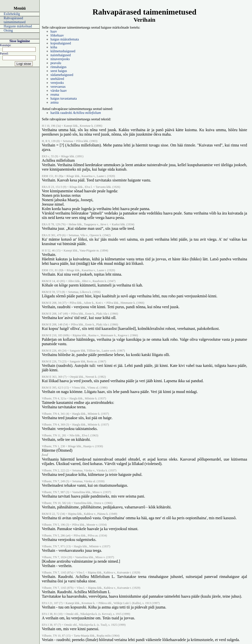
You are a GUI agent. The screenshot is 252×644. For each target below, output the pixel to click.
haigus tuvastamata (64, 98)
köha (54, 47)
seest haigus (59, 71)
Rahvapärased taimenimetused (15, 20)
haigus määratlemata (65, 39)
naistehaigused (61, 55)
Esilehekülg (12, 14)
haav (54, 31)
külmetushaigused (63, 51)
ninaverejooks (60, 59)
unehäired (57, 79)
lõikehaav (57, 35)
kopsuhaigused (61, 43)
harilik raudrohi (76, 113)
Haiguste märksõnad (18, 26)
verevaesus (58, 87)
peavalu (56, 63)
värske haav (59, 91)
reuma (55, 95)
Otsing (8, 30)
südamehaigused (62, 75)
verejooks (57, 83)
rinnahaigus (58, 67)
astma (55, 102)
